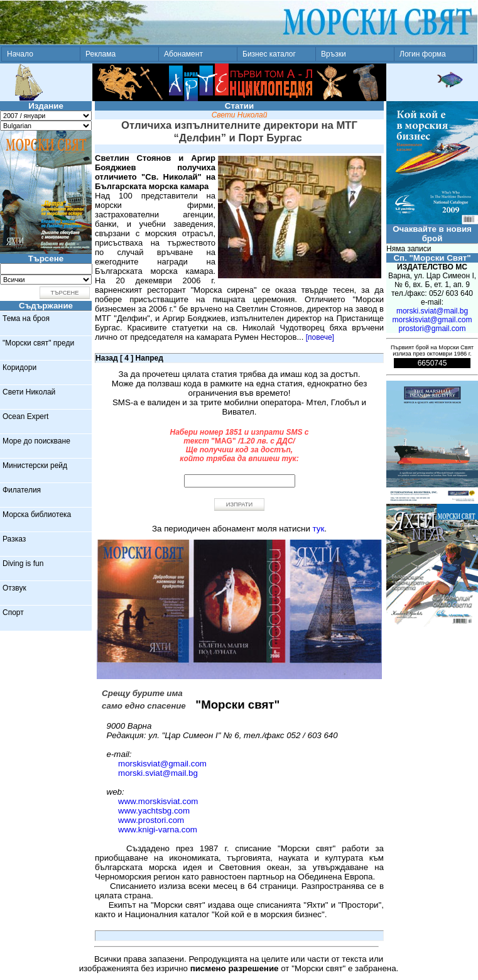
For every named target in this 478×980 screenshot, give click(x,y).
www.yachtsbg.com (154, 811)
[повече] (320, 337)
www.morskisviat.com (158, 801)
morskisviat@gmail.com (162, 764)
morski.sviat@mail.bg (158, 773)
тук (319, 529)
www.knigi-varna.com (158, 830)
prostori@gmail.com (432, 329)
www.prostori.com (151, 820)
